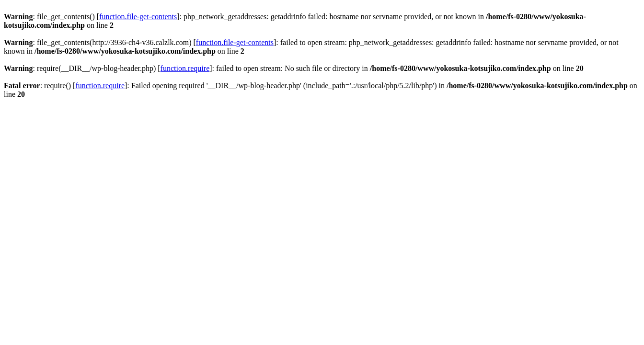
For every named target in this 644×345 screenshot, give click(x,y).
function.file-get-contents (138, 17)
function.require (185, 68)
